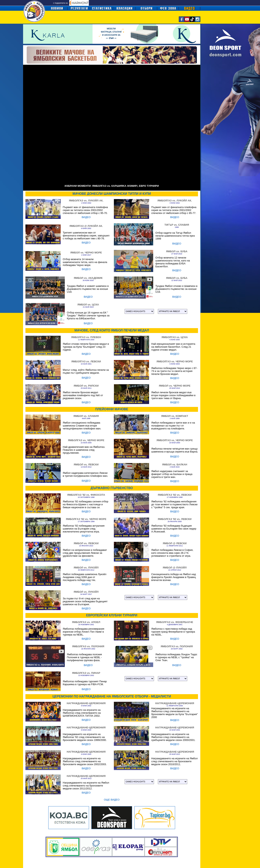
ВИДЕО (86, 217)
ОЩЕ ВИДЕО (112, 800)
